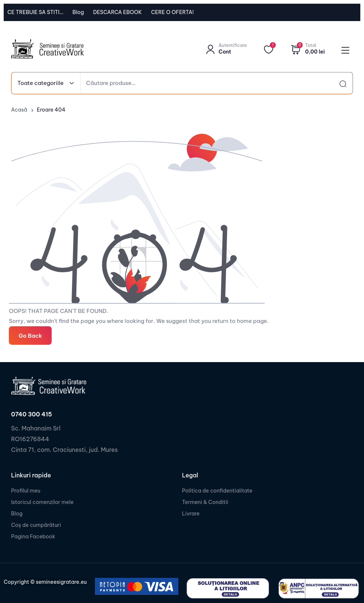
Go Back (30, 335)
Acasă (19, 110)
